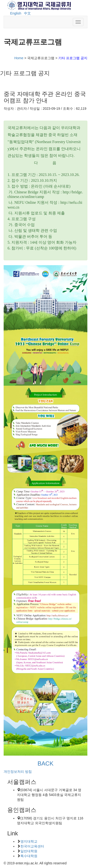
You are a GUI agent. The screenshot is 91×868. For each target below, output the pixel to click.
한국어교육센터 (32, 846)
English (16, 13)
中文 (27, 13)
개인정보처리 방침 (18, 772)
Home (19, 58)
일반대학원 (29, 851)
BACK (45, 763)
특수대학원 (29, 856)
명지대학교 (29, 841)
